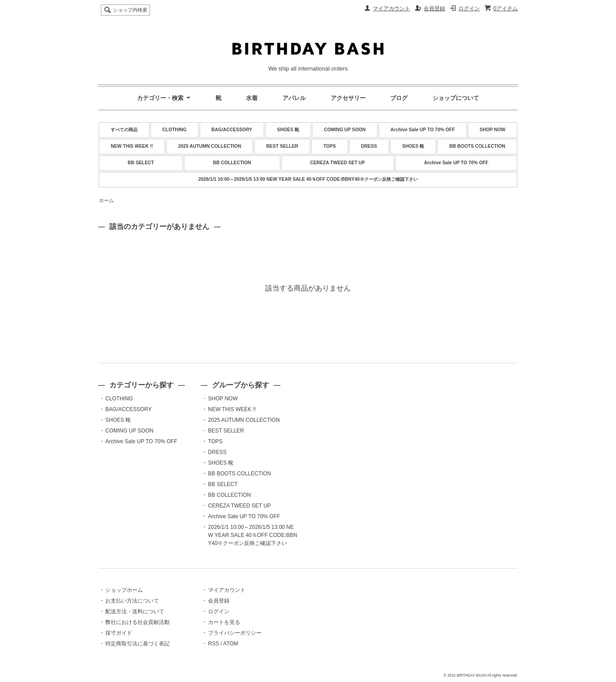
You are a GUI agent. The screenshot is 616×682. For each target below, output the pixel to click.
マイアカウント (391, 8)
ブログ (399, 98)
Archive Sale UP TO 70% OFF (423, 130)
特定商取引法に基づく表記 (137, 644)
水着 (252, 98)
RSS (214, 644)
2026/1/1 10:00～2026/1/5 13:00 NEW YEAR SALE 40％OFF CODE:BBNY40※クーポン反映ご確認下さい (308, 179)
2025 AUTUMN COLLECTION (210, 146)
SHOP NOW (493, 130)
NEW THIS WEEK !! (132, 146)
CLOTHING (175, 130)
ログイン (469, 8)
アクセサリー (348, 98)
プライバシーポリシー (235, 633)
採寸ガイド (119, 633)
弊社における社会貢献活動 (137, 622)
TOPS (329, 146)
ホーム (106, 200)
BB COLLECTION (232, 163)
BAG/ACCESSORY (232, 130)
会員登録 (434, 8)
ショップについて (456, 98)
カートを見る (224, 622)
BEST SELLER (283, 146)
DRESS (369, 146)
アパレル (294, 98)
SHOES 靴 (288, 130)
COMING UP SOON (345, 130)
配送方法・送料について (135, 611)
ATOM (231, 644)
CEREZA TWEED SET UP (338, 163)
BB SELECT (141, 163)
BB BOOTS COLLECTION (477, 146)
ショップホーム (124, 590)
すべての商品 (124, 130)
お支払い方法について (132, 601)
